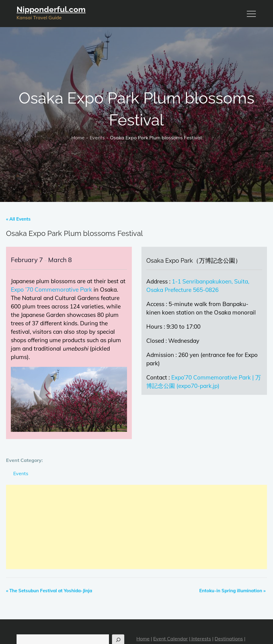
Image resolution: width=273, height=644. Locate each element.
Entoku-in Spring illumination (232, 591)
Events (21, 473)
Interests (201, 639)
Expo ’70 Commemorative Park (51, 289)
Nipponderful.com (51, 9)
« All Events (18, 219)
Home (143, 639)
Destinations (229, 639)
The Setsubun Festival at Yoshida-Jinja (49, 591)
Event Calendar (171, 639)
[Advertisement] (136, 527)
